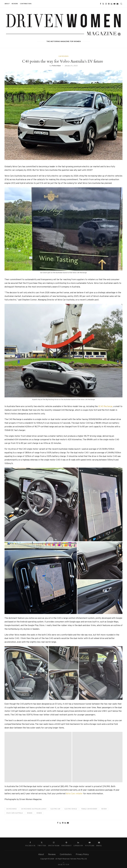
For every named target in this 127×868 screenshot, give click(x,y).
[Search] (121, 4)
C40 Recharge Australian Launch (34, 809)
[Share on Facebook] (58, 823)
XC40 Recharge (105, 407)
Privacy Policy (82, 855)
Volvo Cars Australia (14, 813)
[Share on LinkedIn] (65, 823)
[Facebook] (101, 4)
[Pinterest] (109, 4)
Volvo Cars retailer (74, 794)
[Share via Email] (68, 823)
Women (39, 813)
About (7, 4)
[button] (41, 504)
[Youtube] (114, 4)
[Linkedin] (112, 4)
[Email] (117, 4)
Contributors (26, 4)
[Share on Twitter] (60, 823)
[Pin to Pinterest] (63, 823)
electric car (55, 809)
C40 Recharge (11, 809)
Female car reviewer (89, 809)
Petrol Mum (56, 66)
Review (104, 809)
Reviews (15, 4)
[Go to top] (63, 865)
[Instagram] (106, 4)
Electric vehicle (71, 809)
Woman (30, 813)
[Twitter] (103, 4)
